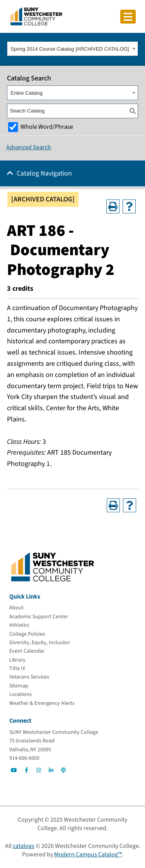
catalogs (24, 846)
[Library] (17, 660)
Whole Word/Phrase (47, 127)
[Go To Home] (36, 16)
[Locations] (20, 694)
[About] (16, 608)
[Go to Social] (14, 770)
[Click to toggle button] (128, 17)
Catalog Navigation (44, 173)
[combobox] (72, 49)
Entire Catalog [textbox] (27, 93)
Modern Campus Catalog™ (88, 854)
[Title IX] (17, 668)
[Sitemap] (19, 686)
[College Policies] (27, 634)
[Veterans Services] (29, 677)
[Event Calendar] (27, 651)
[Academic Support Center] (39, 617)
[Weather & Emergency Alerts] (42, 703)
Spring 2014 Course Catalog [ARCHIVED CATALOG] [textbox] (70, 49)
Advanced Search (29, 147)
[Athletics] (19, 625)
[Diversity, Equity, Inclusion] (40, 643)
